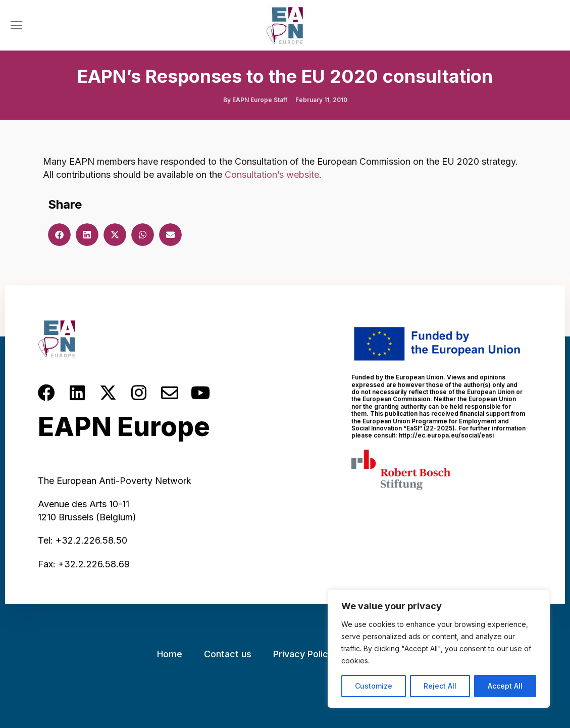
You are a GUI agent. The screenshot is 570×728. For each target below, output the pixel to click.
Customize (374, 686)
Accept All (505, 686)
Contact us (228, 654)
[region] (439, 649)
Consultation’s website (272, 175)
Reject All (440, 686)
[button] (59, 235)
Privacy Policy (303, 654)
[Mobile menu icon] (16, 25)
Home (170, 654)
